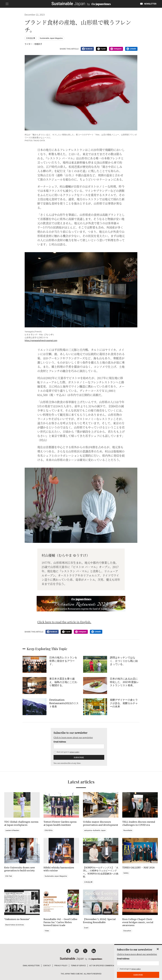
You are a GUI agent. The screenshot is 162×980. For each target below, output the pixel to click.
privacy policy (75, 752)
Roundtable (128, 830)
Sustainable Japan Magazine (51, 38)
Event (86, 928)
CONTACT (47, 966)
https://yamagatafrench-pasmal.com (41, 340)
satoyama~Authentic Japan (95, 830)
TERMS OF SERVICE (78, 966)
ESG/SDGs (49, 830)
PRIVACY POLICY (61, 966)
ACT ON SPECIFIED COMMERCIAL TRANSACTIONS (109, 966)
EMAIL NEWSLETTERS (31, 966)
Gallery (126, 873)
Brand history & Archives (15, 925)
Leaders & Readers (12, 830)
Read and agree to (67, 752)
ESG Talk (9, 876)
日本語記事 (31, 38)
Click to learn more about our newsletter (73, 737)
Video (47, 931)
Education (127, 931)
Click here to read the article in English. (64, 622)
